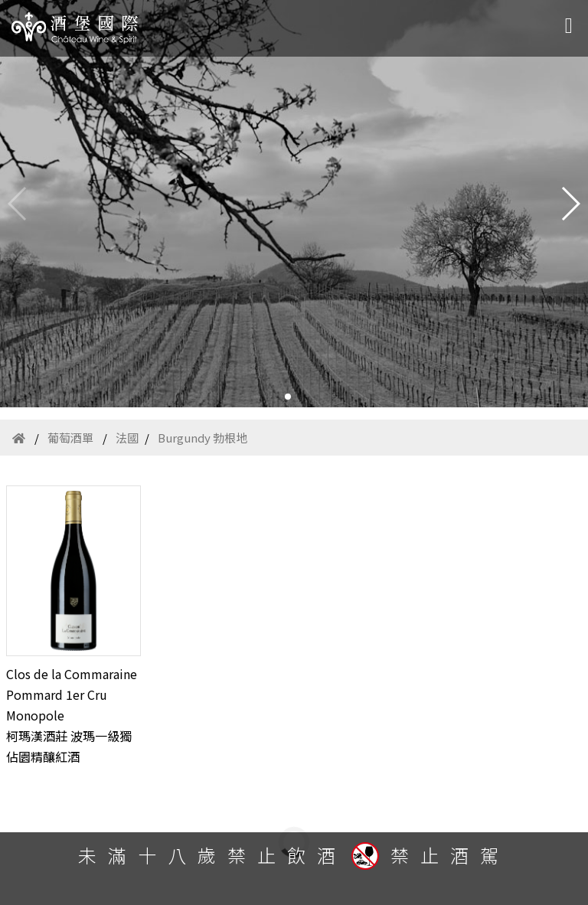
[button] (288, 397)
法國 (127, 438)
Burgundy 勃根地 (203, 438)
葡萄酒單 (70, 438)
